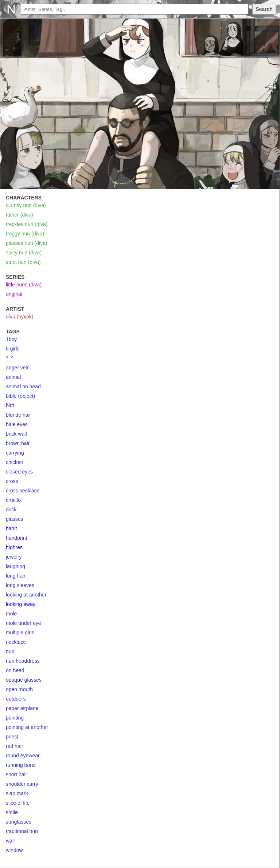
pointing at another (27, 727)
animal (13, 377)
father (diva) (20, 215)
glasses (14, 519)
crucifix (14, 500)
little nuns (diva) (24, 285)
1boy (11, 339)
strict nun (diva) (23, 262)
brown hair (18, 443)
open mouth (19, 689)
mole (11, 614)
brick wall (16, 434)
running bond (21, 765)
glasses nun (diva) (27, 243)
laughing (15, 566)
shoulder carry (22, 784)
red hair (14, 746)
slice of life (18, 803)
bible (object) (20, 396)
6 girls (13, 349)
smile (12, 812)
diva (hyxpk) (20, 317)
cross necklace (23, 491)
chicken (14, 462)
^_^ (10, 358)
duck (11, 510)
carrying (15, 453)
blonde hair (18, 415)
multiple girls (20, 633)
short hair (16, 774)
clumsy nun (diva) (26, 205)
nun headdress (23, 661)
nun (10, 651)
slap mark (17, 793)
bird (10, 405)
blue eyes (17, 424)
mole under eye (24, 623)
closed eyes (19, 472)
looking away (21, 604)
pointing (15, 718)
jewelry (14, 557)
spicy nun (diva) (24, 253)
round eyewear (23, 756)
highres (14, 547)
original (14, 294)
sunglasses (19, 822)
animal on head (23, 387)
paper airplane (22, 708)
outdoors (16, 699)
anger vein (18, 368)
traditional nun (22, 831)
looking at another (26, 595)
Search (264, 9)
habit (11, 528)
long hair (16, 576)
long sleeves (20, 585)
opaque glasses (24, 680)
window (14, 850)
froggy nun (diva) (25, 234)
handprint (16, 538)
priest (12, 737)
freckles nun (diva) (27, 224)
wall (10, 841)
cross (12, 481)
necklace (16, 642)
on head (15, 670)
